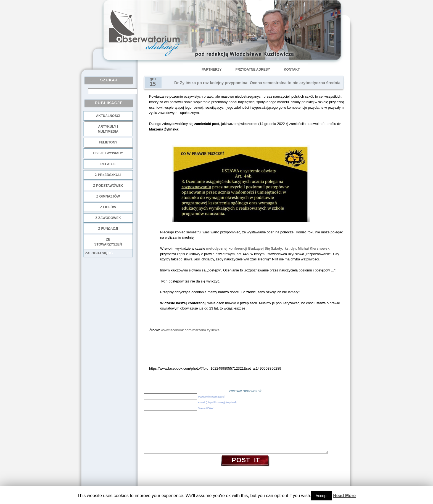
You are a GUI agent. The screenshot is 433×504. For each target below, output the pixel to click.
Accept (322, 496)
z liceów (108, 207)
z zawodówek (108, 218)
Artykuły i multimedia (108, 129)
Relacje (108, 164)
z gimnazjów (108, 196)
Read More (344, 496)
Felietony (108, 142)
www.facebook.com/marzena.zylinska (190, 330)
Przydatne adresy (253, 70)
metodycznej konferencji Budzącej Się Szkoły (244, 248)
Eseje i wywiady (108, 153)
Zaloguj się (96, 253)
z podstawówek (108, 186)
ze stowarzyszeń (108, 242)
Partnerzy (212, 70)
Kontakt (292, 70)
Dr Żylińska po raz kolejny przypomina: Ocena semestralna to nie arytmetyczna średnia (257, 83)
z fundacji (108, 229)
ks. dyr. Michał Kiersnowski (308, 248)
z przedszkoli (108, 175)
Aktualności (108, 116)
